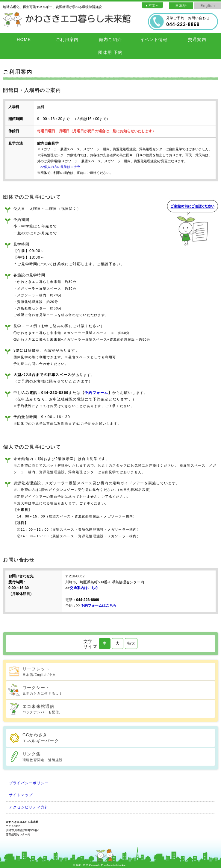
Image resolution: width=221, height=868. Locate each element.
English (208, 6)
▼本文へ (152, 5)
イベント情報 (154, 40)
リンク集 (118, 757)
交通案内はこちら (84, 588)
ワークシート (118, 691)
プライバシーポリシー (29, 783)
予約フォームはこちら (99, 606)
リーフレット (118, 672)
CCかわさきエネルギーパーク (41, 738)
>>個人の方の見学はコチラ (59, 167)
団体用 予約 (110, 52)
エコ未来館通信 (118, 709)
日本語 (181, 6)
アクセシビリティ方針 (29, 807)
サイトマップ (21, 795)
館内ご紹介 (110, 40)
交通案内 (197, 40)
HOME (24, 40)
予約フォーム (96, 393)
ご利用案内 (67, 40)
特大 (131, 643)
